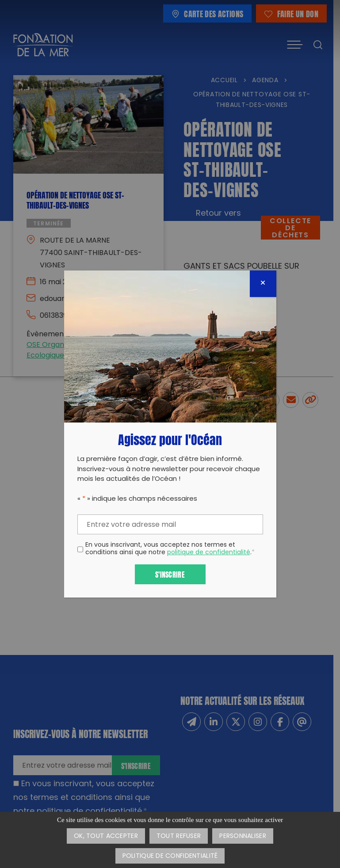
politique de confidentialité (209, 553)
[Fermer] (263, 284)
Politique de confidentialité (170, 856)
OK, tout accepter (106, 836)
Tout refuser (179, 836)
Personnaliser (243, 836)
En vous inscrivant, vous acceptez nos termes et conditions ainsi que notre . (170, 549)
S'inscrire (170, 574)
